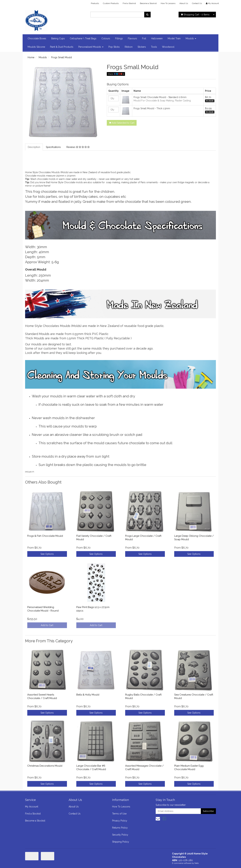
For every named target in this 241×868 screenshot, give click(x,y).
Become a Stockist (148, 3)
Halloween (157, 38)
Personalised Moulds (91, 47)
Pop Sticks (114, 47)
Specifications (53, 147)
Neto (197, 863)
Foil (144, 38)
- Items (195, 15)
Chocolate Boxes (37, 38)
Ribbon (129, 47)
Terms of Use (119, 814)
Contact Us (197, 3)
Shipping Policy (121, 842)
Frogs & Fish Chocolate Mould (45, 536)
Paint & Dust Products (62, 47)
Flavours (132, 38)
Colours (106, 38)
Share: (116, 74)
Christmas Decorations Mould (45, 766)
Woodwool (168, 47)
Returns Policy (120, 828)
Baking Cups (58, 38)
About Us (184, 3)
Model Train (174, 38)
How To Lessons (168, 3)
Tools (154, 47)
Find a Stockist (129, 3)
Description (34, 147)
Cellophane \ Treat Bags (83, 38)
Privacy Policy (120, 821)
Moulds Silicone (36, 47)
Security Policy (120, 835)
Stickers (142, 47)
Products (95, 3)
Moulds (191, 38)
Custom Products (111, 3)
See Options (47, 554)
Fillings (119, 38)
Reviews (78, 147)
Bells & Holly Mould (88, 695)
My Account (32, 807)
